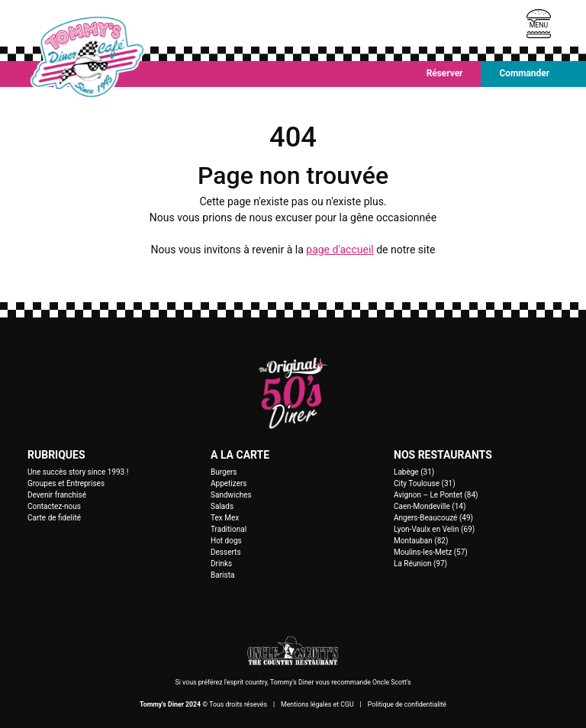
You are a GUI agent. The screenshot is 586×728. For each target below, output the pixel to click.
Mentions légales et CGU (317, 704)
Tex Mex (225, 518)
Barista (222, 575)
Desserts (226, 552)
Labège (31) (414, 472)
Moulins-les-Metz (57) (431, 552)
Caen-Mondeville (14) (430, 506)
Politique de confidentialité (407, 704)
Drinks (221, 564)
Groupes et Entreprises (66, 483)
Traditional (229, 529)
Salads (222, 506)
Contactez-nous (54, 506)
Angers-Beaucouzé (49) (433, 518)
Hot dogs (226, 541)
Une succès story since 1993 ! (78, 472)
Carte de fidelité (54, 518)
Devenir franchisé (57, 495)
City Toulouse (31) (425, 483)
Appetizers (229, 483)
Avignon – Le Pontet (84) (436, 495)
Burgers (224, 472)
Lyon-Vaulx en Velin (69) (434, 529)
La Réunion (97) (420, 564)
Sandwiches (231, 495)
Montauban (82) (421, 541)
